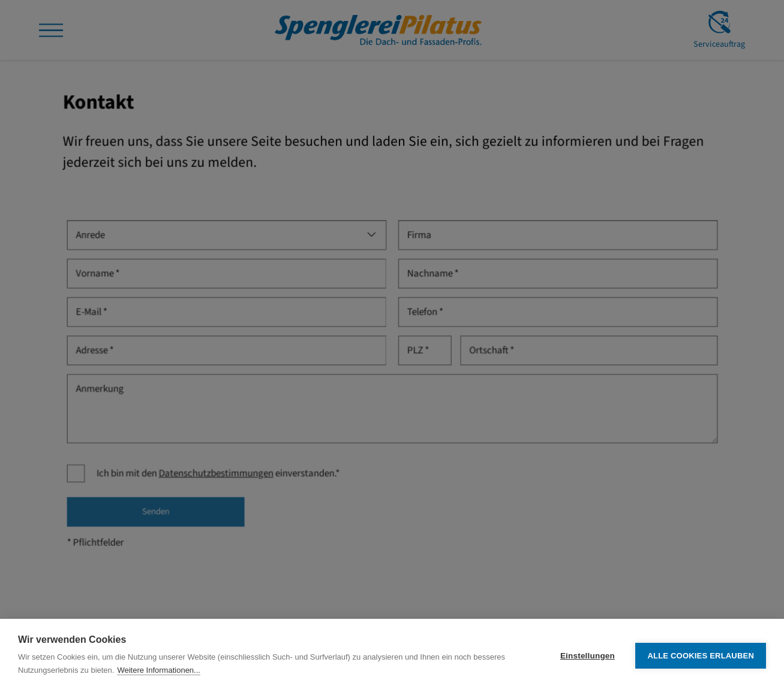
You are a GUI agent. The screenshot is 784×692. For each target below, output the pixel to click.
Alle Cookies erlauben (701, 656)
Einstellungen (588, 656)
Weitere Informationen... (159, 670)
